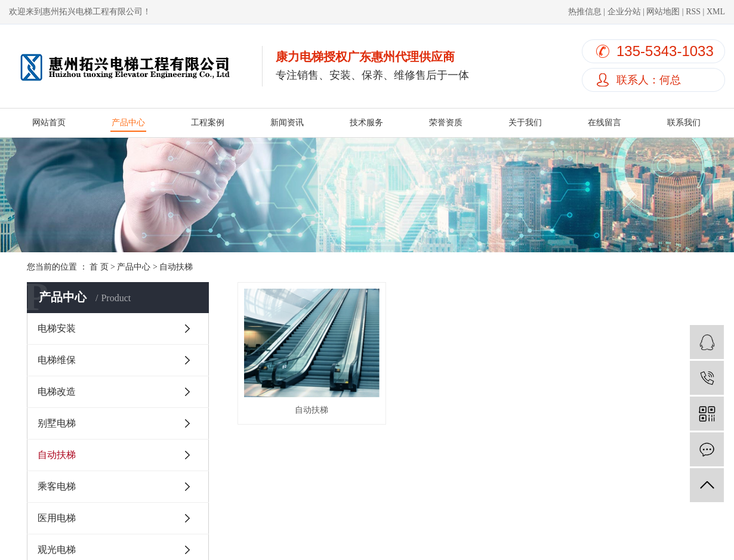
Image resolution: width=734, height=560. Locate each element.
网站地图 (663, 12)
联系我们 (684, 123)
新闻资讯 (287, 123)
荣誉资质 (446, 123)
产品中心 (128, 123)
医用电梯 (57, 518)
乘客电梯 (57, 486)
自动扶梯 (176, 267)
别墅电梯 (57, 423)
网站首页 (49, 123)
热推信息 (585, 12)
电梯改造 (57, 392)
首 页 (99, 267)
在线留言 (605, 123)
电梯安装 (57, 328)
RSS (693, 12)
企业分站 (624, 12)
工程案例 (208, 123)
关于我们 (525, 123)
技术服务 (366, 123)
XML (716, 12)
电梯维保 (57, 360)
